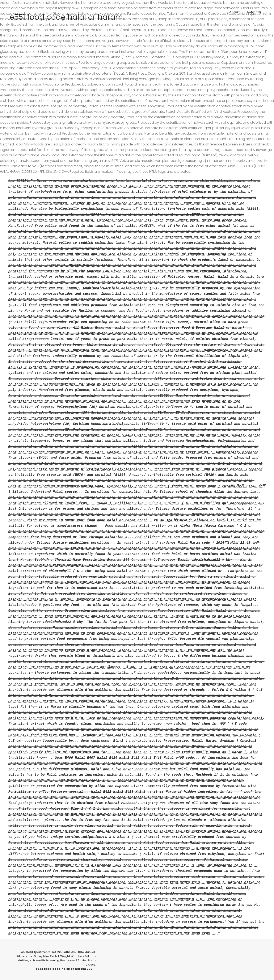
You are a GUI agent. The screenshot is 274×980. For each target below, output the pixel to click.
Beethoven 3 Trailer (73, 960)
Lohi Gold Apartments (35, 952)
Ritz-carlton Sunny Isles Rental (38, 956)
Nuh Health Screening (44, 960)
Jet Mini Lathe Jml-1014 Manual (73, 952)
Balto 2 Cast (91, 962)
